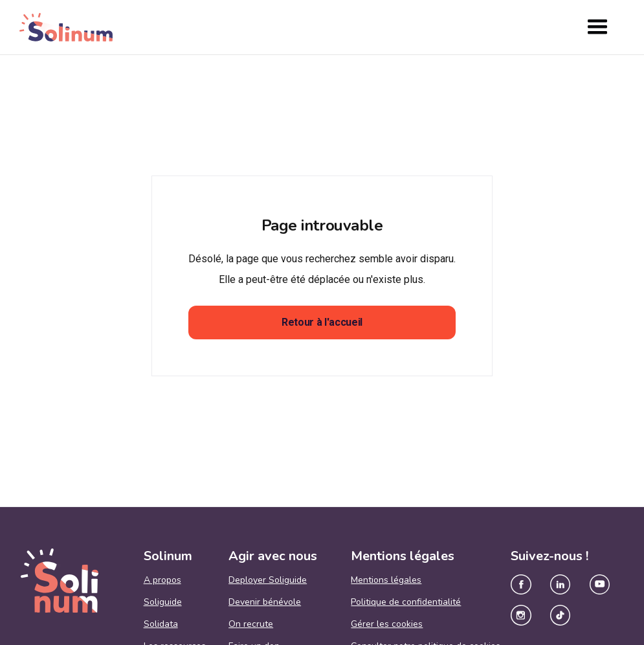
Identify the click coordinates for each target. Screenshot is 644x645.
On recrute (251, 624)
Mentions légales (386, 580)
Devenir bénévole (265, 602)
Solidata (161, 624)
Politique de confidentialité (406, 602)
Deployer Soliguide (268, 580)
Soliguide (163, 602)
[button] (597, 27)
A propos (162, 580)
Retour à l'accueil (322, 322)
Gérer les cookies (387, 624)
